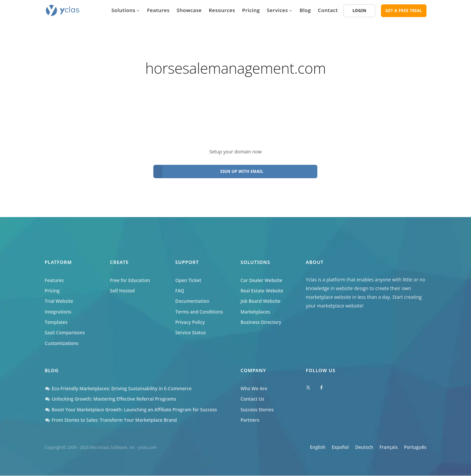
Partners (250, 421)
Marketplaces (256, 310)
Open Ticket (189, 277)
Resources (222, 10)
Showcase (189, 10)
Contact (328, 10)
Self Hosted (123, 288)
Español (327, 448)
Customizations (62, 342)
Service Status (191, 331)
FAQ (180, 288)
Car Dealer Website (262, 277)
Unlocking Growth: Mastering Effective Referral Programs (113, 399)
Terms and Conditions (200, 310)
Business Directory (262, 320)
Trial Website (60, 299)
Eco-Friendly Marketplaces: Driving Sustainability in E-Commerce (121, 388)
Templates (57, 320)
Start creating (407, 293)
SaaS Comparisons (66, 331)
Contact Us (253, 399)
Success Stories (258, 410)
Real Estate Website (263, 288)
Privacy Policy (191, 320)
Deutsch (355, 448)
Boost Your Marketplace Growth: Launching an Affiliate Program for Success (134, 410)
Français (384, 448)
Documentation (193, 299)
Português (415, 448)
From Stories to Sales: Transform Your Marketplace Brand (113, 421)
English (300, 448)
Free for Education (131, 277)
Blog (305, 10)
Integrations (59, 310)
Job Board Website (261, 299)
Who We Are (255, 388)
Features (158, 10)
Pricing (251, 10)
